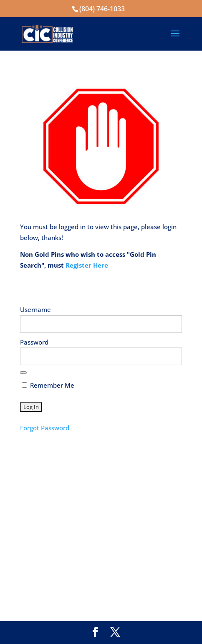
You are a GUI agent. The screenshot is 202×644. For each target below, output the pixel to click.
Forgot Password (45, 428)
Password (34, 342)
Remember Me (48, 385)
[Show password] (23, 373)
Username (35, 309)
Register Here (87, 265)
